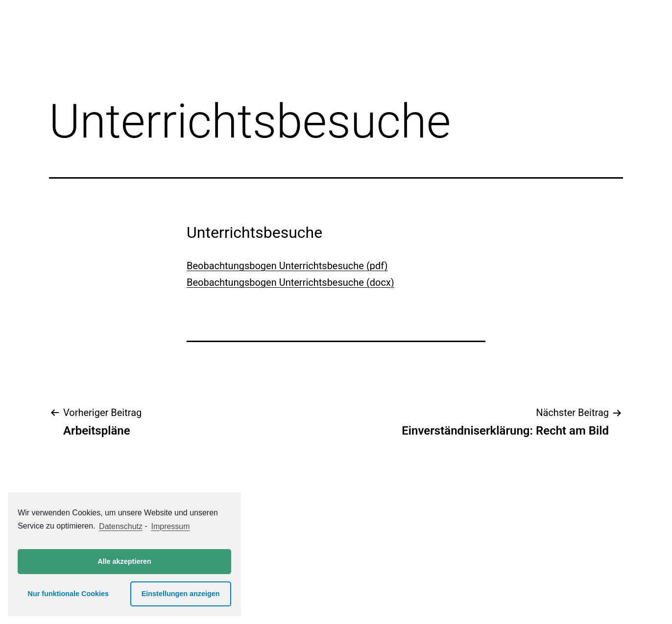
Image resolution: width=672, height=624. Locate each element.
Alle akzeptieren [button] (124, 561)
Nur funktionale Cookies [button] (69, 594)
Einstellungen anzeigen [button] (181, 594)
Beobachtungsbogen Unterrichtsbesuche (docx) (290, 282)
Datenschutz (121, 526)
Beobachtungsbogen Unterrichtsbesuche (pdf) (287, 266)
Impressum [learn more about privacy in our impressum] (170, 526)
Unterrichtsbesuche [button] (254, 232)
